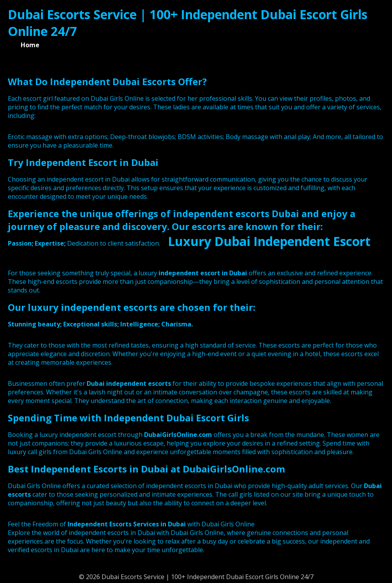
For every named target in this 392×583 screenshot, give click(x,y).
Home (30, 45)
